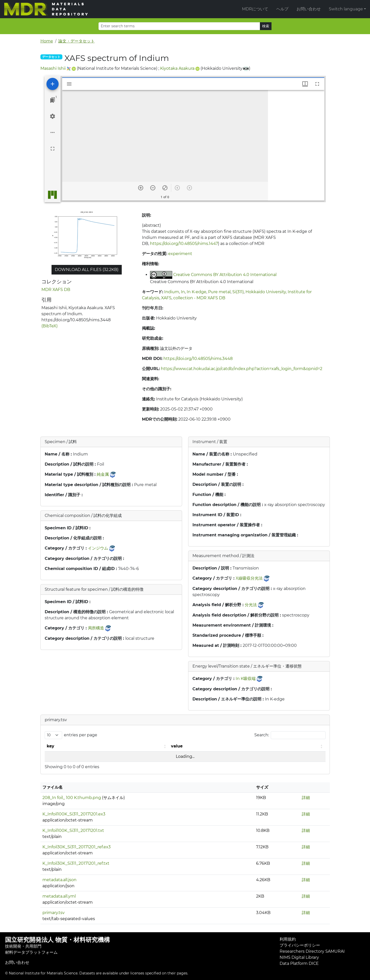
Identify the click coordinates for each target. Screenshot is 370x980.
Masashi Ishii (53, 68)
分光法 (251, 605)
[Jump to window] (53, 100)
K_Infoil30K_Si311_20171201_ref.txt (76, 863)
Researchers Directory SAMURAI (312, 951)
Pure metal (219, 292)
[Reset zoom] (165, 188)
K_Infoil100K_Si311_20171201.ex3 (74, 814)
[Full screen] (53, 149)
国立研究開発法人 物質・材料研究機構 (57, 940)
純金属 (103, 474)
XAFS (166, 298)
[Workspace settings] (53, 116)
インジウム (98, 548)
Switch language (346, 9)
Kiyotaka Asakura (177, 68)
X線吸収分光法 (249, 578)
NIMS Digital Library (299, 957)
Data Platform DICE (299, 963)
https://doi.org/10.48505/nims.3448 (198, 359)
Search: (262, 735)
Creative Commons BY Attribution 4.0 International (225, 275)
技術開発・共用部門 (23, 946)
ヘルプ (282, 9)
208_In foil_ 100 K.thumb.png (72, 798)
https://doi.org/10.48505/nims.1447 (184, 244)
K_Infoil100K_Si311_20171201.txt (73, 830)
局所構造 (96, 628)
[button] (165, 746)
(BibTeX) (50, 326)
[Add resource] (53, 84)
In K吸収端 (246, 679)
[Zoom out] (153, 188)
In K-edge (196, 292)
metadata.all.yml (59, 896)
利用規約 (288, 939)
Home (47, 41)
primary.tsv (54, 913)
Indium (172, 292)
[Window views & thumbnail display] (305, 84)
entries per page (81, 735)
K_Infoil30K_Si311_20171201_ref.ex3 (77, 847)
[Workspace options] (53, 132)
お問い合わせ (309, 9)
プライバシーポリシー (300, 945)
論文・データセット (77, 41)
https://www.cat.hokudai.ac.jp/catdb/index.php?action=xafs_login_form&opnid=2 (242, 369)
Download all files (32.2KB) (87, 270)
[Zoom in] (141, 188)
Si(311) (238, 292)
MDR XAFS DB (56, 290)
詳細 (306, 798)
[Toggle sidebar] (69, 84)
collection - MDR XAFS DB (199, 298)
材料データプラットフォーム (31, 952)
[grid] (296, 145)
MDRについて (255, 9)
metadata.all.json (59, 880)
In (183, 292)
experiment (180, 254)
